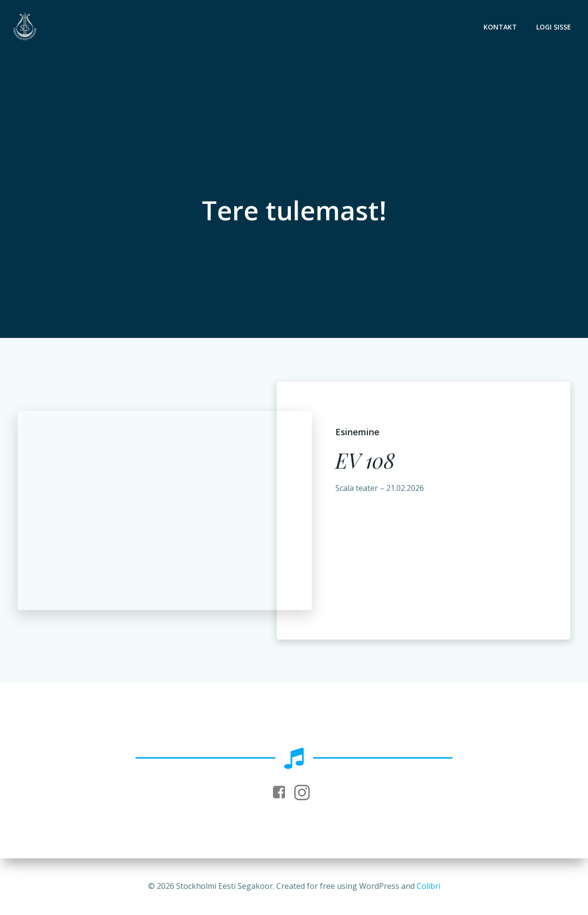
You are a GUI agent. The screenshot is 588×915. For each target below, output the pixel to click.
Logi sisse (554, 27)
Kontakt (500, 27)
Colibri (429, 886)
